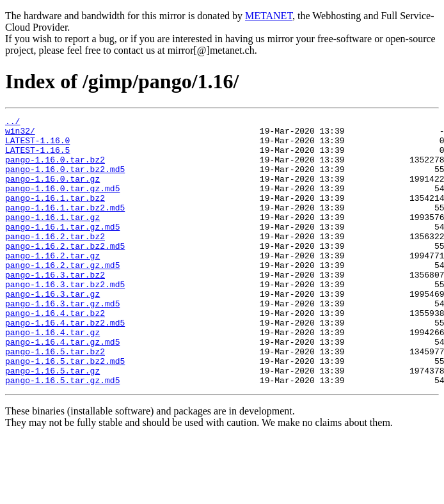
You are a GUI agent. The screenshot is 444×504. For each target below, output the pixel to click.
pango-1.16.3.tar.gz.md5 (62, 342)
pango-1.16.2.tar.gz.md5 (62, 295)
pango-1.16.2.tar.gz (52, 284)
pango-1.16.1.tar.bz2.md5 (65, 226)
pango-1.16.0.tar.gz (52, 192)
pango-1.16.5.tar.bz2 (55, 399)
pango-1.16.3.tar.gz (52, 330)
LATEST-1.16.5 (37, 157)
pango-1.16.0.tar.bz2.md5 (65, 180)
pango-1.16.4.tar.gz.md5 (62, 388)
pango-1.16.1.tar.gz (52, 238)
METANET (269, 16)
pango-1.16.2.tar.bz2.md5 (65, 272)
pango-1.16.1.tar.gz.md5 (62, 249)
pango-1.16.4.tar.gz (52, 376)
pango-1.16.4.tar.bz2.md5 (65, 365)
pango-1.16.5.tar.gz (52, 422)
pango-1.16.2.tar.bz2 (55, 261)
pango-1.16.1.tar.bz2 (55, 215)
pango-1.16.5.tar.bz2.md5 (65, 411)
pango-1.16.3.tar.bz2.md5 (65, 319)
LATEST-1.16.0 (37, 146)
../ (12, 123)
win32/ (20, 134)
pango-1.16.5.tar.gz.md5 (62, 434)
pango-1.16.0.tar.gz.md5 (62, 203)
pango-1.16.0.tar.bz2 (55, 169)
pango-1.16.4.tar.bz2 (55, 353)
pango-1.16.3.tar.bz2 (55, 307)
